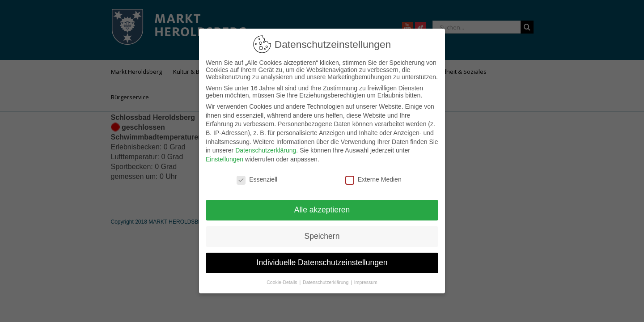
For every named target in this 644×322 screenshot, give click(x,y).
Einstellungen (225, 159)
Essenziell (257, 179)
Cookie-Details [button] (282, 282)
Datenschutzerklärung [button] (326, 282)
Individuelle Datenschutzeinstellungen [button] (322, 263)
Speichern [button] (322, 236)
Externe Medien (373, 179)
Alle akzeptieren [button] (322, 210)
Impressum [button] (366, 282)
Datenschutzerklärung (266, 150)
